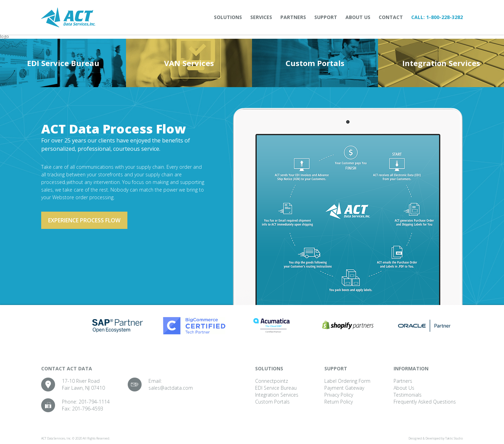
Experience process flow (84, 220)
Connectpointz (272, 381)
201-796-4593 (88, 409)
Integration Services (441, 63)
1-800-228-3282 (444, 17)
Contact (391, 17)
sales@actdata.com (171, 388)
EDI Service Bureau (63, 63)
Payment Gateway (344, 388)
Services (261, 17)
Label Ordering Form (347, 381)
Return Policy (339, 402)
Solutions (228, 17)
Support (326, 17)
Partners (293, 17)
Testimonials (408, 395)
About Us (358, 17)
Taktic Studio (454, 438)
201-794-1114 (94, 402)
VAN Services (189, 63)
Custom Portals (315, 63)
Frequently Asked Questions (425, 402)
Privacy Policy (339, 395)
